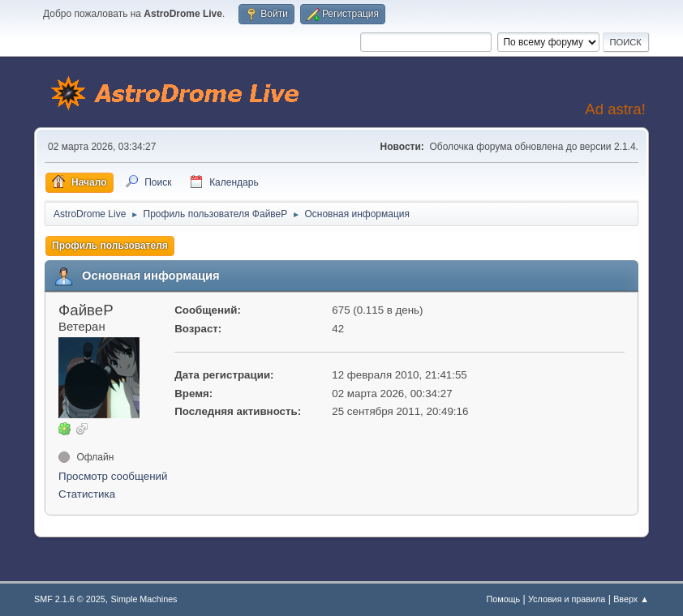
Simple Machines (144, 599)
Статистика (87, 494)
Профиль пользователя (110, 246)
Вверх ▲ (631, 599)
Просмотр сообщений (113, 476)
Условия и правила (567, 599)
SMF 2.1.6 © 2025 (70, 599)
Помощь (504, 599)
